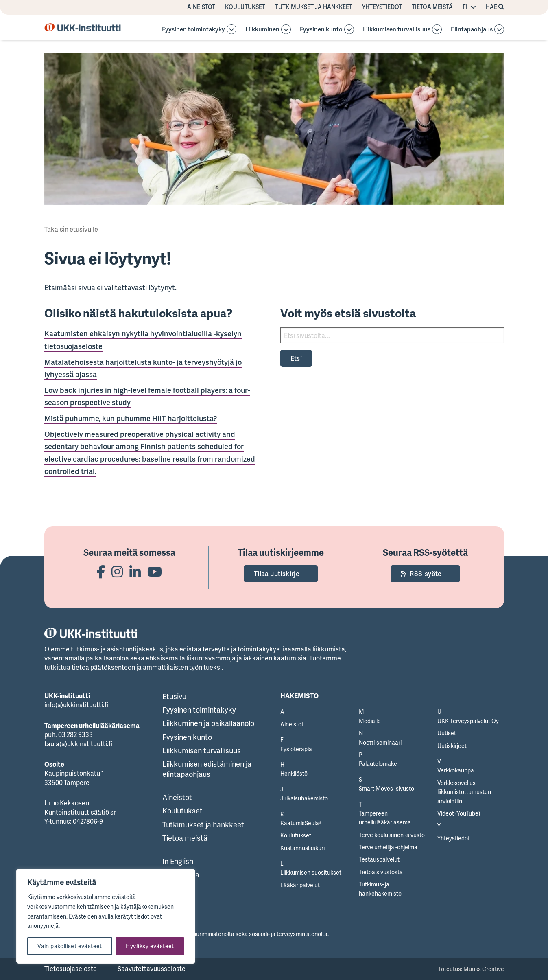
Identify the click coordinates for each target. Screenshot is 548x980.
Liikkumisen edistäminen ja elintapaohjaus (207, 769)
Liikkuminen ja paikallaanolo (208, 723)
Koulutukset (245, 7)
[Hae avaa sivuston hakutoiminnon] (495, 7)
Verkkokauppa (456, 770)
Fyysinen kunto (321, 30)
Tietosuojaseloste (71, 969)
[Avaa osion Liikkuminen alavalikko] (286, 29)
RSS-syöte (426, 574)
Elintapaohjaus (472, 30)
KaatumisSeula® (301, 823)
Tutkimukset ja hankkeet (314, 7)
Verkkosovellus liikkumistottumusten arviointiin (464, 792)
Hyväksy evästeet (150, 946)
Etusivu (174, 696)
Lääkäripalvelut (300, 885)
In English (178, 861)
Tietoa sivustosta (381, 872)
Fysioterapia (296, 749)
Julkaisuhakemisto (304, 798)
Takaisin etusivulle (71, 229)
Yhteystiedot (382, 7)
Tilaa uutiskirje (277, 574)
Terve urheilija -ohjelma (388, 847)
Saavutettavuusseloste (152, 969)
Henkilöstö (294, 773)
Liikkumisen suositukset (311, 872)
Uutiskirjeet (452, 746)
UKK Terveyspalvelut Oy (468, 721)
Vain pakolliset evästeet (70, 946)
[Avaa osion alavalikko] (231, 29)
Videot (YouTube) (459, 813)
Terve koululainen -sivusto (392, 835)
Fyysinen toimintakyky (193, 30)
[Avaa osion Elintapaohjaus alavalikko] (499, 29)
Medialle (370, 721)
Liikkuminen (262, 30)
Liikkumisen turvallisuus (397, 30)
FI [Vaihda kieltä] (465, 7)
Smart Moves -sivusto (386, 788)
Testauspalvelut (379, 859)
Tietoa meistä (432, 7)
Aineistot (201, 7)
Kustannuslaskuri (302, 848)
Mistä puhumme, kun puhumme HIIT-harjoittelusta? (131, 418)
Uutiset (447, 733)
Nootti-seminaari (380, 742)
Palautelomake (378, 764)
